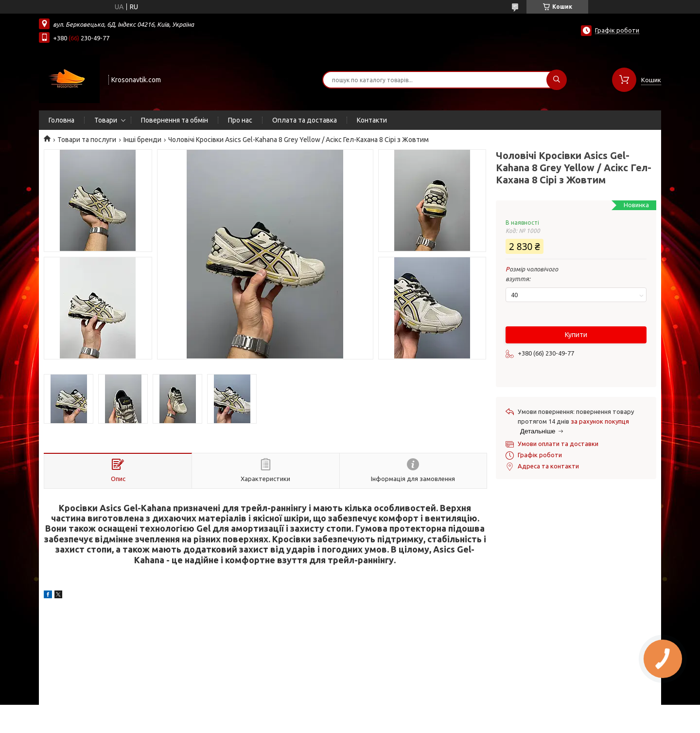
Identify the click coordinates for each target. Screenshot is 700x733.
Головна (61, 120)
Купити (576, 335)
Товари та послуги (87, 140)
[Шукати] (557, 80)
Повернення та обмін (175, 120)
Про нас (240, 120)
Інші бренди (142, 140)
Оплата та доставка (305, 120)
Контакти (372, 120)
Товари (106, 120)
